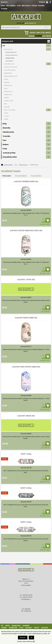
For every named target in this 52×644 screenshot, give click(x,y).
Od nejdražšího (36, 176)
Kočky (7, 626)
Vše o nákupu (11, 6)
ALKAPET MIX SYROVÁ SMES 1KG (26, 367)
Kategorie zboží (26, 41)
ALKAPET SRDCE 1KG (26, 416)
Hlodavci (29, 628)
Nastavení (23, 638)
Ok (31, 638)
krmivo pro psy (23, 165)
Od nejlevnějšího (21, 176)
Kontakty (41, 6)
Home (3, 6)
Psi (16, 165)
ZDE (34, 641)
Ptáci (21, 628)
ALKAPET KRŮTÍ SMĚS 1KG (26, 318)
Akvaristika (16, 626)
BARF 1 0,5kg (26, 454)
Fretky (36, 628)
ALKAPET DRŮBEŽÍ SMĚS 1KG (26, 181)
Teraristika (13, 628)
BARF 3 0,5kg (26, 522)
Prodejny (4, 9)
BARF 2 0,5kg (26, 488)
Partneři (34, 6)
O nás (19, 6)
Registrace (4, 2)
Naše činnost (26, 6)
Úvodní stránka (8, 165)
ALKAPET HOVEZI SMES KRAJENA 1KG (26, 230)
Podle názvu (7, 176)
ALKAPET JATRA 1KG (26, 279)
